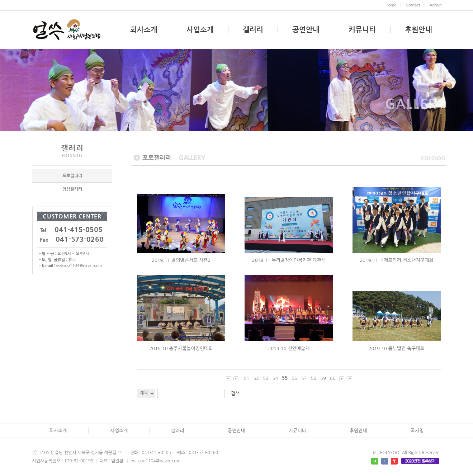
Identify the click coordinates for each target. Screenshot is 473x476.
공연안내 (306, 30)
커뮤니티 (362, 30)
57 (304, 378)
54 (275, 378)
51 (247, 378)
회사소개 (144, 30)
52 (256, 378)
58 (313, 378)
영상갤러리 (72, 190)
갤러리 (253, 30)
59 (323, 378)
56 (294, 378)
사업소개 (200, 30)
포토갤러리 (72, 176)
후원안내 (418, 30)
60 (333, 378)
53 (266, 378)
